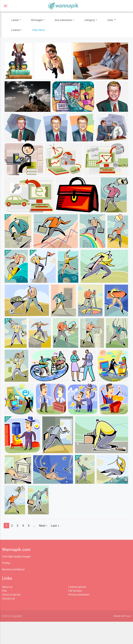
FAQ (4, 591)
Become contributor (13, 569)
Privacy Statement (79, 595)
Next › (43, 526)
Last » (55, 526)
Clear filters (39, 30)
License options (77, 587)
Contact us (8, 598)
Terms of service (11, 595)
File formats (75, 591)
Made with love (122, 616)
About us (7, 587)
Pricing (6, 563)
